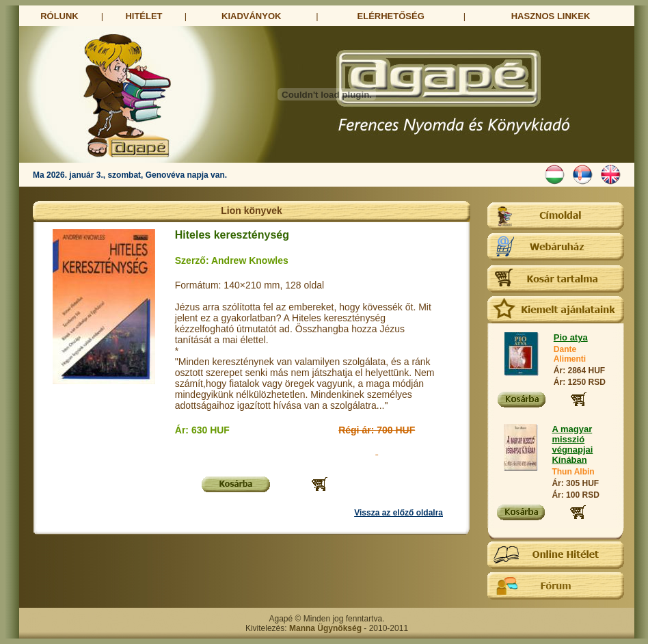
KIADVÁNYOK (251, 16)
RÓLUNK (59, 16)
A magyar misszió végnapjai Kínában (572, 444)
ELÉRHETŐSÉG (391, 16)
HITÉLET (144, 16)
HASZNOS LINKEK (551, 16)
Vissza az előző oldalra (399, 513)
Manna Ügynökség (325, 628)
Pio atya (571, 337)
